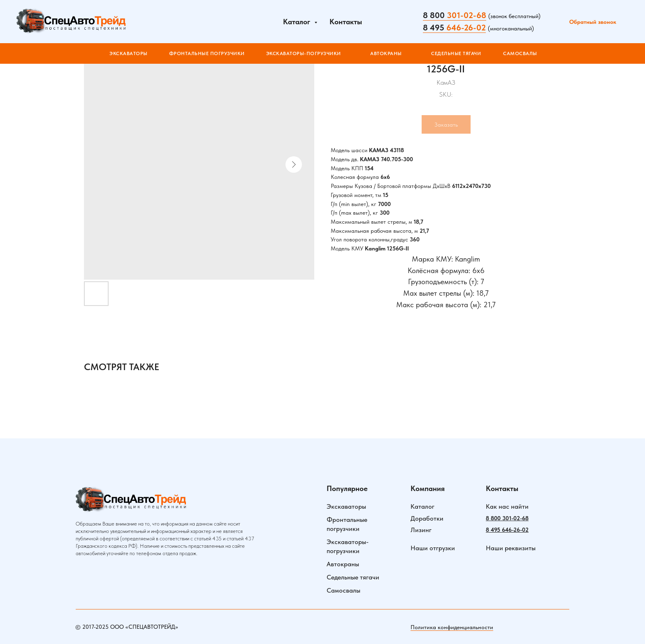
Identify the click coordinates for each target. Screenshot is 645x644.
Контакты (346, 22)
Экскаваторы (346, 506)
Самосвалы (343, 590)
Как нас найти (507, 506)
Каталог (422, 506)
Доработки (427, 518)
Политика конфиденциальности (452, 627)
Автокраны (343, 564)
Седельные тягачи (353, 577)
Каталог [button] (298, 22)
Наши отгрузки (433, 548)
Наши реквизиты (511, 548)
